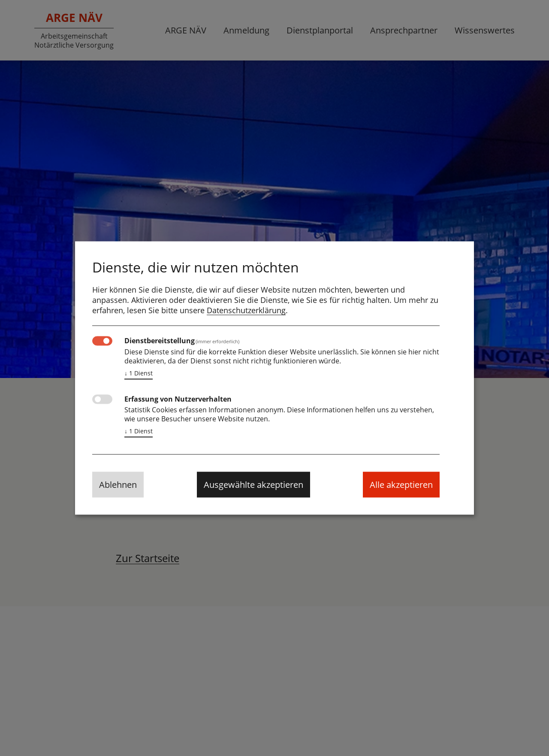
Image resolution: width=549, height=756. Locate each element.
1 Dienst (139, 373)
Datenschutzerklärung (246, 310)
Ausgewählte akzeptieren (253, 485)
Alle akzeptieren (401, 485)
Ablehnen (118, 485)
